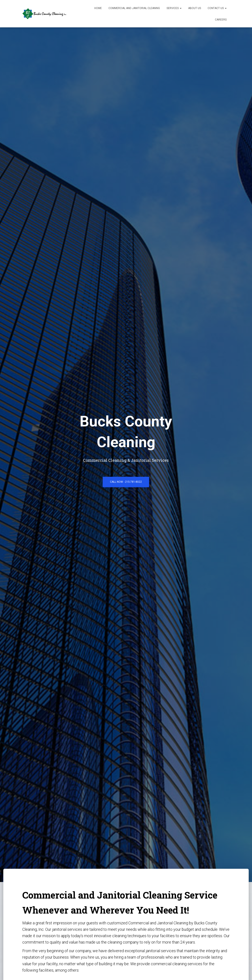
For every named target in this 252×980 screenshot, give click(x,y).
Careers (221, 20)
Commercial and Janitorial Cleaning (134, 8)
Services (174, 8)
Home (98, 8)
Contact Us (217, 8)
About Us (195, 8)
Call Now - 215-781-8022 (126, 482)
